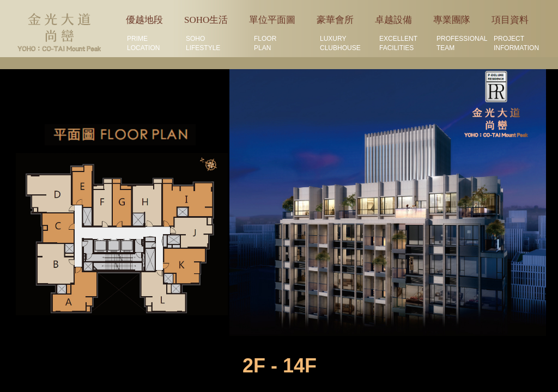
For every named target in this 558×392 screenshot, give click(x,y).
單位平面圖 (272, 20)
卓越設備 (393, 20)
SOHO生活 (206, 20)
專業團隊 (452, 20)
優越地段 (144, 20)
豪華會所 (335, 20)
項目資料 (510, 20)
